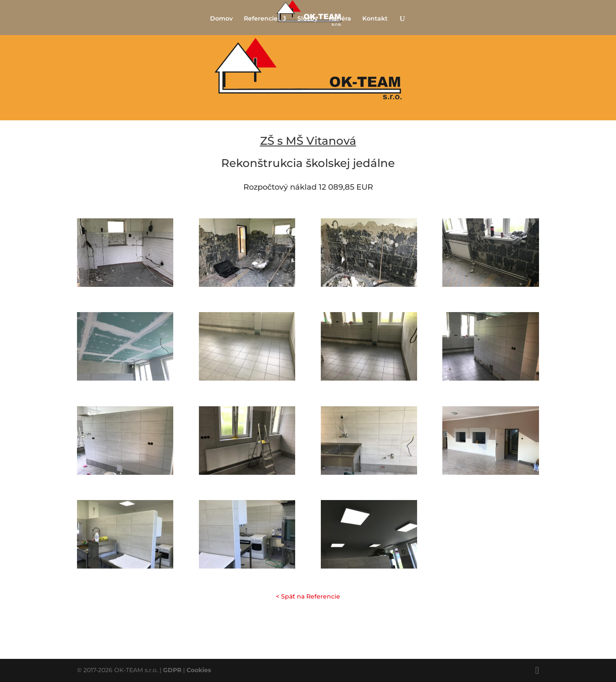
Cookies (199, 670)
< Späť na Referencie (308, 596)
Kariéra (340, 19)
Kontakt (375, 19)
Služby (308, 19)
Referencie (261, 19)
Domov (221, 19)
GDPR (172, 670)
